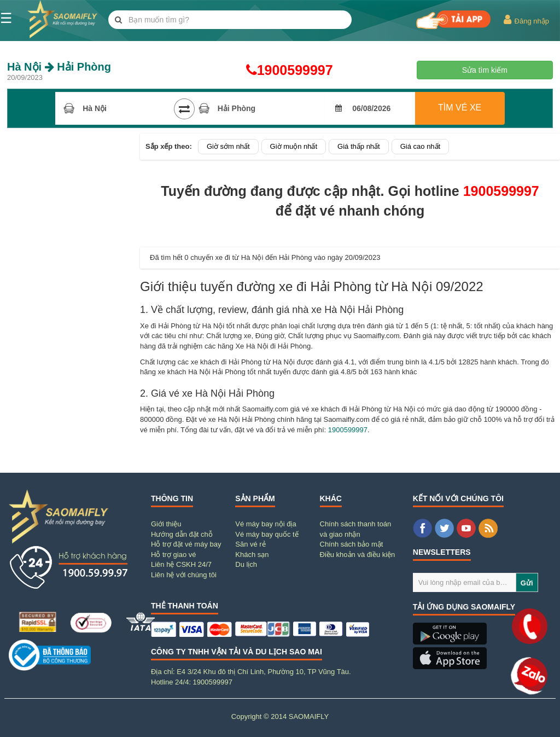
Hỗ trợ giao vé (173, 555)
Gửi (527, 583)
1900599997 (280, 70)
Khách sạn (252, 555)
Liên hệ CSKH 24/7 (181, 564)
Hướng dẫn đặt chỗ (182, 534)
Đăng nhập (526, 20)
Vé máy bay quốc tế (267, 534)
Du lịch (246, 564)
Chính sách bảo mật (352, 544)
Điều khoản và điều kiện (358, 555)
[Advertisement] (70, 298)
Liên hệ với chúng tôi (184, 575)
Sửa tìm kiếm (485, 70)
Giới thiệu (166, 524)
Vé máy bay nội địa (266, 524)
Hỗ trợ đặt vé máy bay (186, 544)
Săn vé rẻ (250, 544)
